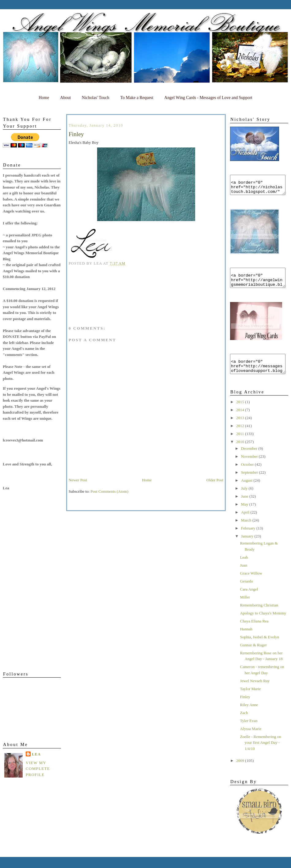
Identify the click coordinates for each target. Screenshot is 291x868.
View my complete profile (38, 769)
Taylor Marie (250, 700)
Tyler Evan (249, 732)
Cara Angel (249, 600)
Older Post (215, 480)
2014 (241, 421)
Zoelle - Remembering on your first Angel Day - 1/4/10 (260, 754)
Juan (244, 576)
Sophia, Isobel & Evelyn (259, 648)
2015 (241, 413)
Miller (245, 608)
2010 (241, 453)
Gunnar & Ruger (253, 656)
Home (44, 98)
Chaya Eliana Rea (254, 632)
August (247, 491)
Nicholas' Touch (96, 98)
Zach (244, 724)
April (246, 523)
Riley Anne (249, 716)
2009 (241, 772)
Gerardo (246, 592)
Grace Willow (251, 584)
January (248, 547)
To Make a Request (137, 98)
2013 (241, 429)
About (65, 98)
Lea (36, 754)
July (245, 499)
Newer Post (78, 480)
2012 (241, 437)
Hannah (246, 640)
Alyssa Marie (251, 740)
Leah (244, 568)
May (245, 515)
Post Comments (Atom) (110, 491)
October (248, 475)
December (250, 459)
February (249, 539)
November (250, 467)
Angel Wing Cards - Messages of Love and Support (208, 98)
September (250, 483)
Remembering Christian (259, 616)
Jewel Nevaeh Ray (255, 692)
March (247, 531)
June (245, 507)
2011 (241, 445)
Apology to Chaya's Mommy (263, 624)
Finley (245, 708)
